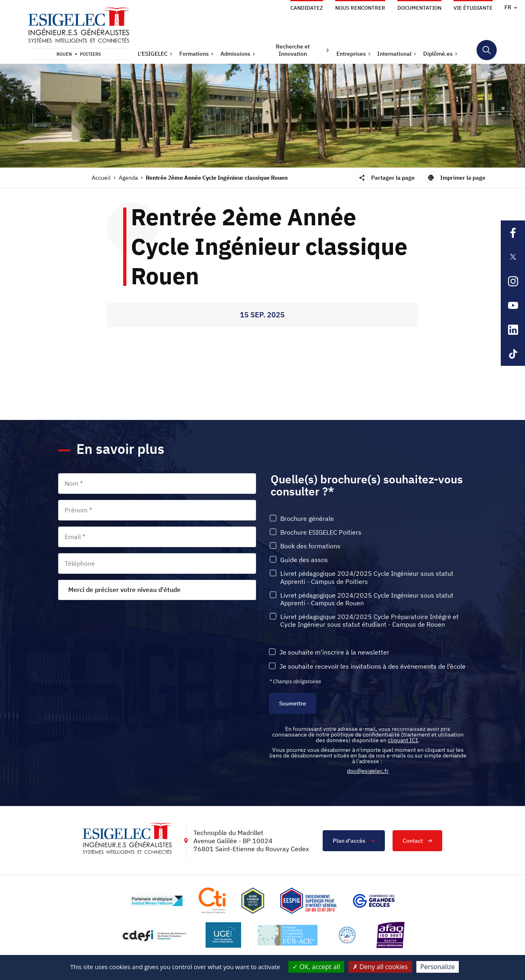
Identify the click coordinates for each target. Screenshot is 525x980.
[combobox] (157, 590)
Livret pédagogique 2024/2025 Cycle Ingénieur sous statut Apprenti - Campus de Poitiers (367, 577)
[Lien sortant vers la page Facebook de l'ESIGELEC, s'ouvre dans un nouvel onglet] (513, 233)
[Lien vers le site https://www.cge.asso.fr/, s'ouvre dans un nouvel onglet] (374, 901)
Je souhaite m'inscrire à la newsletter (334, 652)
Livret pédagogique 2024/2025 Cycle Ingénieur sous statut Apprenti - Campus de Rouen (367, 599)
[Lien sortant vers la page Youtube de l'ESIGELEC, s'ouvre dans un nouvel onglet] (513, 305)
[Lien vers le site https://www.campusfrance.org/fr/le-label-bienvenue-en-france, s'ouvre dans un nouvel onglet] (347, 935)
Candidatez (307, 8)
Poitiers (90, 54)
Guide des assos (304, 560)
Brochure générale (307, 519)
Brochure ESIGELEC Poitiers (321, 532)
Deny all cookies (380, 967)
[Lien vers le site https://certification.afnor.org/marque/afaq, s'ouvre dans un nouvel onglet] (391, 935)
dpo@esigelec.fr (368, 771)
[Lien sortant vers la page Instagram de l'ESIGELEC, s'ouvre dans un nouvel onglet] (513, 281)
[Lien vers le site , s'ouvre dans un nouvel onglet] (253, 901)
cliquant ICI (403, 740)
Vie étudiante (473, 8)
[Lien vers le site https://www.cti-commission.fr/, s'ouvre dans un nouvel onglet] (212, 901)
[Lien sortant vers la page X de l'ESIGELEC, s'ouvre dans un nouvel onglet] (513, 257)
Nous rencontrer (360, 8)
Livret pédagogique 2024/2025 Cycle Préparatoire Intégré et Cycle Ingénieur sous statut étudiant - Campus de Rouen (370, 621)
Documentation (419, 8)
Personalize (438, 967)
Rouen (64, 54)
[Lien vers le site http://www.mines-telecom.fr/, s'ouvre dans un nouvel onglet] (156, 901)
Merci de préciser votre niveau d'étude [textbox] (124, 590)
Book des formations (310, 546)
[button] (155, 54)
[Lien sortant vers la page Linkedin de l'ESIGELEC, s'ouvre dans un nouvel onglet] (513, 329)
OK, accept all (316, 967)
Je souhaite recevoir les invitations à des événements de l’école (373, 666)
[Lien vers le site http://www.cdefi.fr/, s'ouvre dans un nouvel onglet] (155, 935)
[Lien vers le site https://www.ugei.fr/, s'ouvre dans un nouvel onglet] (223, 935)
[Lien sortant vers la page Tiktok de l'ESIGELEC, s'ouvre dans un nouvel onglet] (513, 354)
